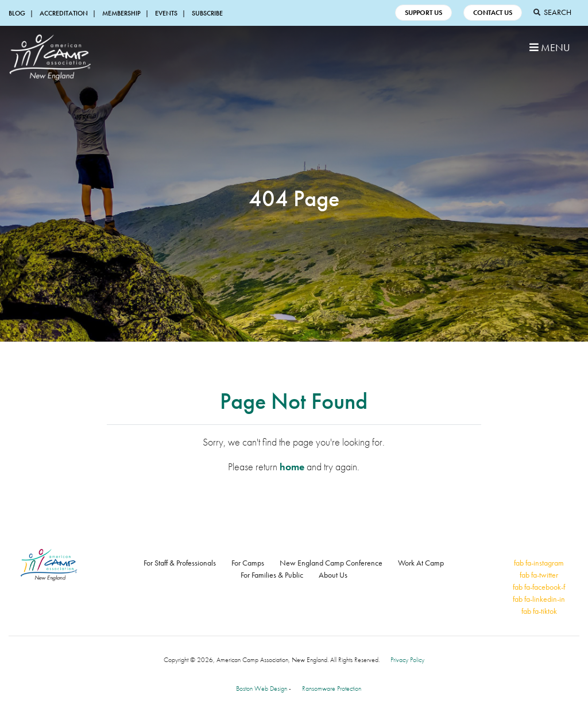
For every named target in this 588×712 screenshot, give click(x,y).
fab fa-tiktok (539, 611)
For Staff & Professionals (180, 563)
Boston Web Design (262, 688)
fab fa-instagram (539, 563)
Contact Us (493, 13)
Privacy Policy (407, 660)
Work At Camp (421, 563)
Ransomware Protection (332, 688)
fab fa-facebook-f (539, 587)
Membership (121, 13)
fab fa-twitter (539, 575)
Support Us (423, 13)
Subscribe (207, 13)
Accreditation (64, 13)
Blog (17, 13)
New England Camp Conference (331, 563)
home (292, 467)
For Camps (248, 563)
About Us (333, 575)
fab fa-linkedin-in (539, 599)
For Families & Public (272, 575)
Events (166, 13)
